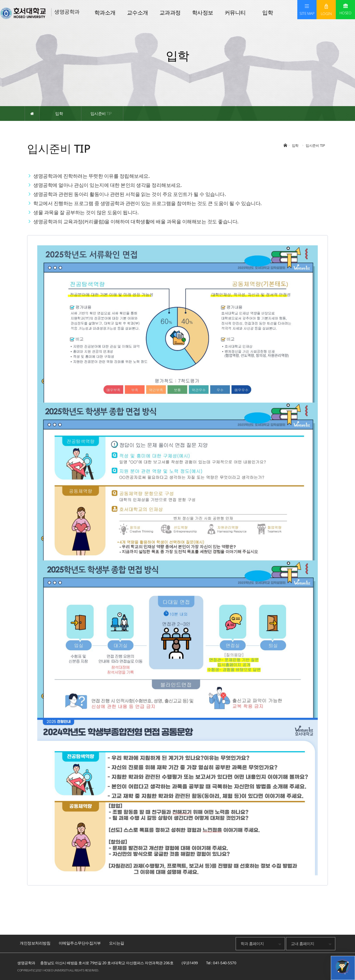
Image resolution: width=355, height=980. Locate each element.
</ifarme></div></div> (343, 966)
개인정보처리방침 (35, 943)
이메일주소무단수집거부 (80, 943)
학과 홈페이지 (252, 944)
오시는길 (117, 943)
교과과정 (170, 12)
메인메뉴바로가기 (0, 0)
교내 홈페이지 (302, 944)
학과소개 (105, 12)
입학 (268, 12)
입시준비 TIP (101, 114)
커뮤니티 (235, 12)
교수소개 (138, 12)
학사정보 (203, 12)
